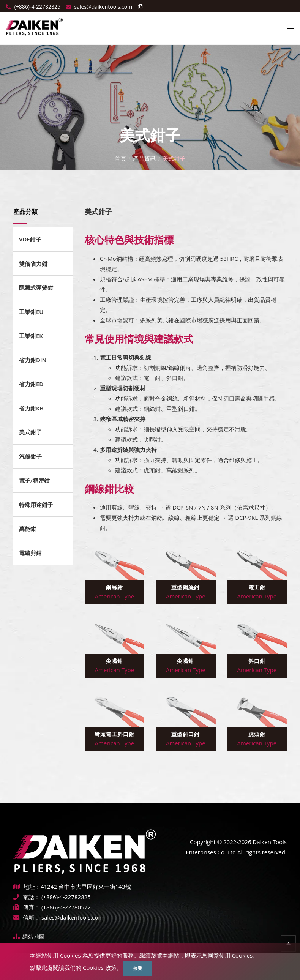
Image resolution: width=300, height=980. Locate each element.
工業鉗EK (31, 336)
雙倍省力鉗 (33, 264)
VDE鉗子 (30, 239)
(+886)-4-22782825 (37, 7)
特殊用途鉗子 (36, 505)
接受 (138, 968)
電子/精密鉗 (34, 480)
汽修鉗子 (30, 456)
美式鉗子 (30, 432)
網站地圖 (34, 937)
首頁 (120, 158)
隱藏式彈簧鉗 (36, 287)
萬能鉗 (28, 529)
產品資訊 (144, 158)
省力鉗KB (31, 408)
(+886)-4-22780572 (66, 907)
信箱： (27, 917)
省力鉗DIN (33, 360)
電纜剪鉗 (30, 553)
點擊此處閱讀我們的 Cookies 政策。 (76, 967)
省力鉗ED (31, 384)
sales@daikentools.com (72, 917)
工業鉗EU (31, 312)
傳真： (27, 907)
